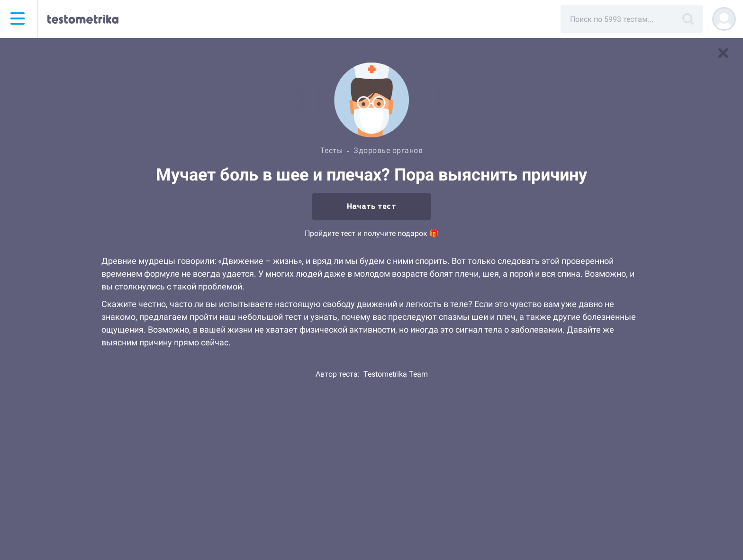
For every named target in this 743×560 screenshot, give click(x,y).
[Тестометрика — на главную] (83, 19)
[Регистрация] (724, 19)
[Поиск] (688, 19)
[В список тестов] (723, 53)
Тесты (332, 150)
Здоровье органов (388, 150)
